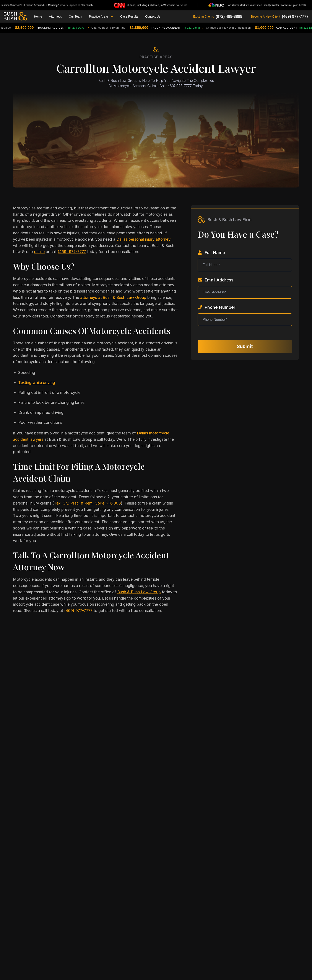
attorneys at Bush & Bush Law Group (113, 297)
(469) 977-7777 (72, 252)
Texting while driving (37, 382)
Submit (245, 346)
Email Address (215, 280)
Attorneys (55, 16)
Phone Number (217, 307)
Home (38, 16)
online (39, 252)
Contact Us (153, 16)
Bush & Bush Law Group (139, 592)
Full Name (211, 253)
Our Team (76, 16)
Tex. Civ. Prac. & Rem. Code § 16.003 (87, 503)
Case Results (129, 16)
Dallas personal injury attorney (143, 239)
